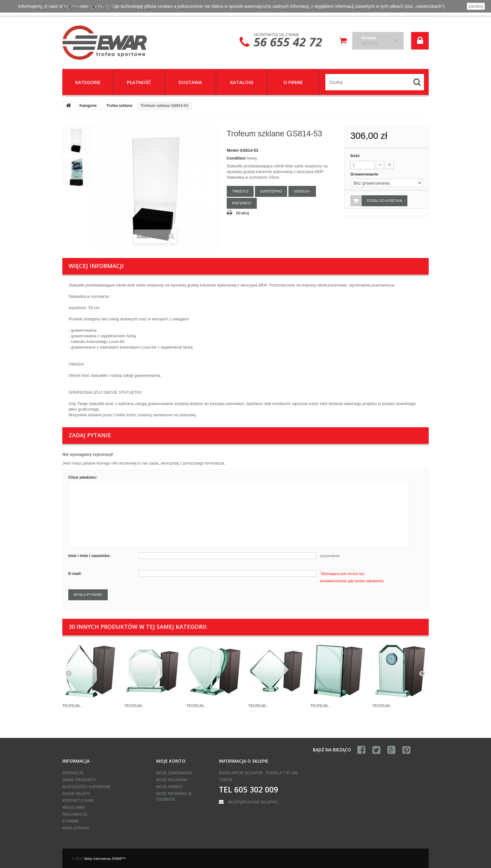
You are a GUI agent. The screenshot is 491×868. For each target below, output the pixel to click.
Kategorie (88, 106)
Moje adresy (170, 787)
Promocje (73, 773)
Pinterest (242, 203)
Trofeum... (72, 706)
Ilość (355, 156)
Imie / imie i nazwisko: (90, 556)
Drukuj (243, 213)
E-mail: (75, 573)
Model (233, 150)
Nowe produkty (79, 780)
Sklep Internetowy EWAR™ (105, 859)
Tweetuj (240, 191)
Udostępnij (271, 191)
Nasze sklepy (76, 794)
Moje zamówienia (174, 773)
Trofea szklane (119, 106)
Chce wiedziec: (83, 477)
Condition (236, 158)
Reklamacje (75, 814)
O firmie (71, 821)
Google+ (302, 191)
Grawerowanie (365, 174)
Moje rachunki (172, 780)
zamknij (476, 6)
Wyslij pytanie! (88, 595)
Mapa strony (76, 828)
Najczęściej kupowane (86, 787)
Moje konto (171, 761)
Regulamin (73, 808)
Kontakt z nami (78, 801)
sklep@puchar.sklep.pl (253, 802)
